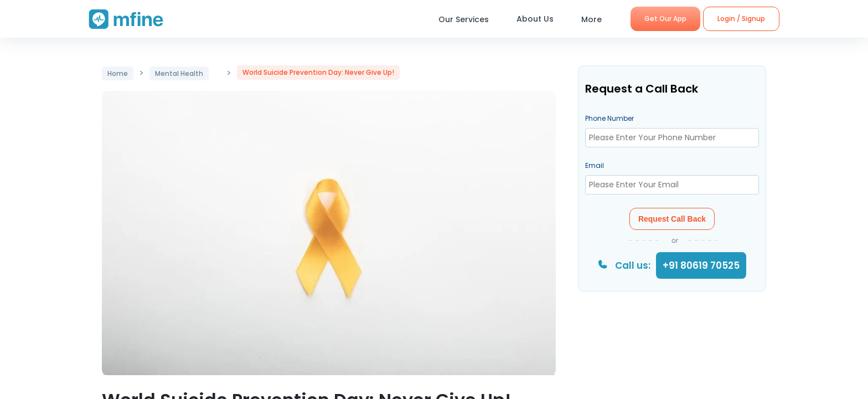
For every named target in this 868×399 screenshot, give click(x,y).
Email (595, 165)
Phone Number (609, 118)
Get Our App (665, 19)
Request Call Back (672, 219)
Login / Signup (741, 19)
